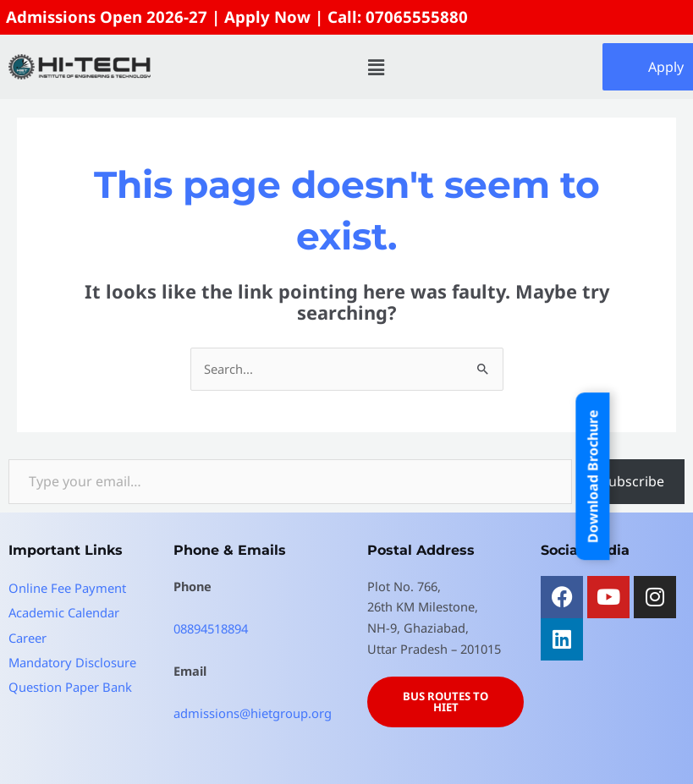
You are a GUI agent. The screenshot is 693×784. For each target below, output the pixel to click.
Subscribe (632, 480)
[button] (377, 66)
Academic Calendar (64, 611)
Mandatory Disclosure (72, 661)
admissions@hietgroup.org (253, 711)
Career (27, 635)
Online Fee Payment (66, 586)
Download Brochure (593, 476)
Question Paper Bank (69, 685)
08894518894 (211, 627)
